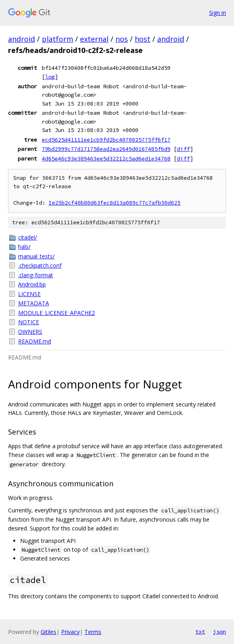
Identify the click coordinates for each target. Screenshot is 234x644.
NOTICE (29, 322)
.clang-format (36, 275)
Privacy (70, 632)
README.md (35, 341)
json (220, 632)
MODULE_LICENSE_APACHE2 (56, 313)
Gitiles (48, 632)
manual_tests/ (36, 256)
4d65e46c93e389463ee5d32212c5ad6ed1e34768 (106, 158)
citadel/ (28, 237)
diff (183, 149)
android (22, 39)
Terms (93, 632)
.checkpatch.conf (40, 265)
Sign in (218, 13)
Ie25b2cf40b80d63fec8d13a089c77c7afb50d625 (115, 203)
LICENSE (29, 294)
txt (200, 632)
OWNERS (30, 332)
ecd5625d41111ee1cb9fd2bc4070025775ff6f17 (106, 140)
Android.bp (32, 284)
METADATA (34, 303)
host (143, 39)
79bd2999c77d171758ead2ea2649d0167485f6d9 (106, 149)
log (50, 77)
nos (122, 39)
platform (57, 39)
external (94, 39)
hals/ (24, 247)
